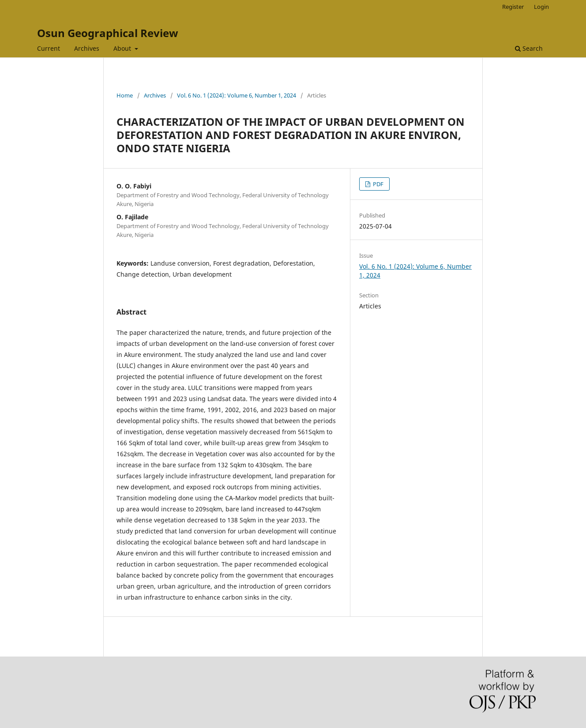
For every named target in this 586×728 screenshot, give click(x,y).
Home (125, 95)
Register (513, 7)
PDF (378, 184)
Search (529, 48)
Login (541, 7)
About (123, 48)
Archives (87, 48)
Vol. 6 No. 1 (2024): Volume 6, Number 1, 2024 (237, 95)
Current (49, 48)
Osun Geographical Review (108, 33)
